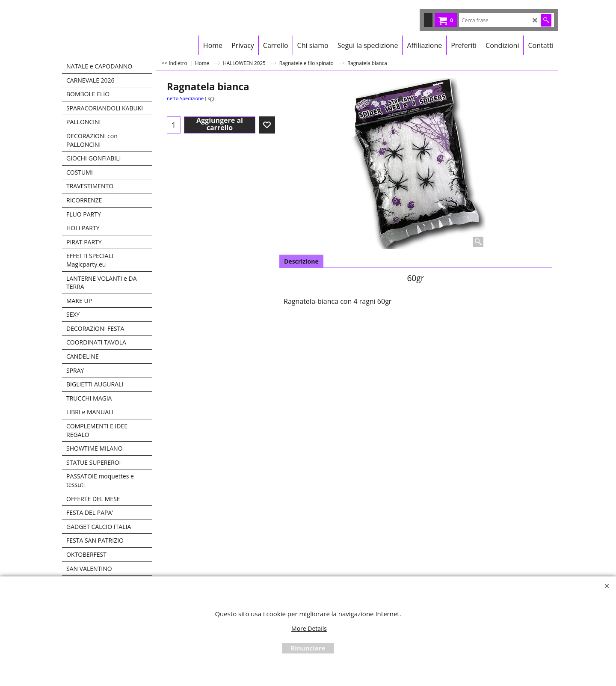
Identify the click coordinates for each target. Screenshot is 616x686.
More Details (309, 628)
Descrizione (301, 261)
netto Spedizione (185, 98)
